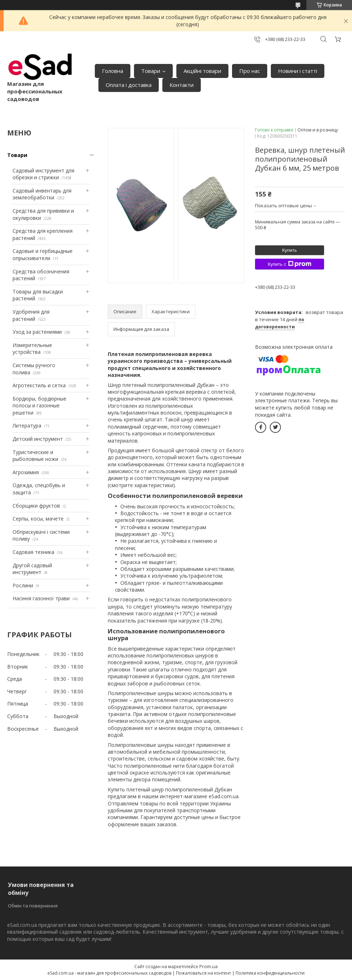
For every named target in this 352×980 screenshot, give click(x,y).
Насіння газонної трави (41, 598)
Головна (113, 71)
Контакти (182, 85)
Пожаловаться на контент (203, 973)
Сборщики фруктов (36, 506)
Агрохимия (26, 472)
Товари (151, 71)
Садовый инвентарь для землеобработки (42, 194)
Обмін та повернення (33, 906)
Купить (289, 250)
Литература (27, 426)
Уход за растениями (37, 332)
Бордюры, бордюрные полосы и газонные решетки (40, 406)
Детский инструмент (38, 439)
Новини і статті (298, 71)
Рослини (23, 585)
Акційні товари (202, 71)
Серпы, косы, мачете (38, 519)
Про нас (250, 71)
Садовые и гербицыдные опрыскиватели (43, 255)
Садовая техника (33, 552)
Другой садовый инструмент (32, 569)
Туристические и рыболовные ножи (35, 456)
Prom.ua (209, 966)
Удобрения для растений (31, 315)
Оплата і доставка (129, 85)
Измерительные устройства (32, 349)
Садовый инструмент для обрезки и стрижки (43, 174)
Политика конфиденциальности (270, 973)
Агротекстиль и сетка (39, 385)
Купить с (289, 264)
